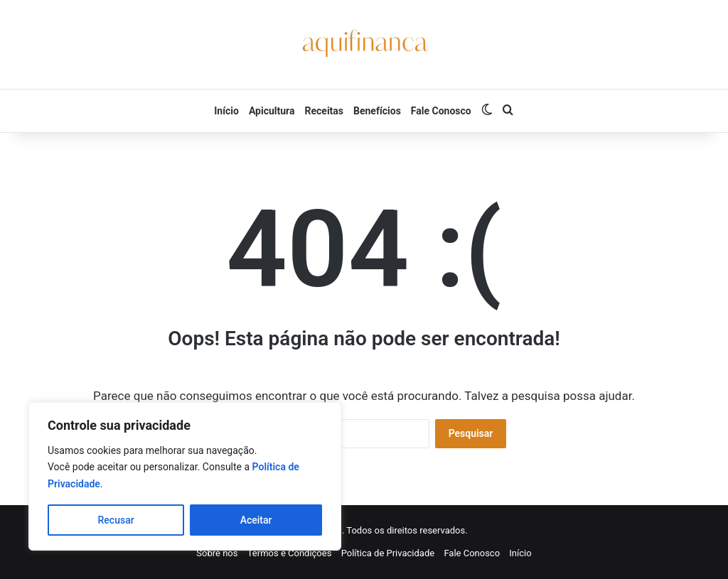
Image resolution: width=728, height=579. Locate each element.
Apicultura (272, 111)
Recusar (116, 520)
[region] (185, 476)
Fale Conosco (441, 111)
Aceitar (256, 520)
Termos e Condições (290, 553)
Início (226, 111)
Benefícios (377, 111)
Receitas (325, 111)
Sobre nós (217, 553)
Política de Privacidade (388, 553)
